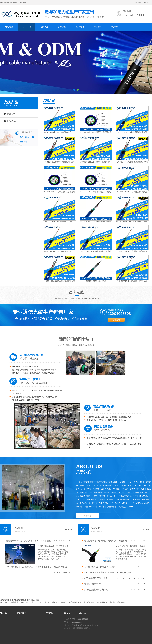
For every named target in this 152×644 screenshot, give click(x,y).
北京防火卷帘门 (44, 602)
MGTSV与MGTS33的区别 (96, 578)
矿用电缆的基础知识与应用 (96, 590)
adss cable (25, 602)
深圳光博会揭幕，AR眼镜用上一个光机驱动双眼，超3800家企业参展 (37, 567)
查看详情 (88, 516)
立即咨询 (24, 142)
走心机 (112, 602)
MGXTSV (12, 121)
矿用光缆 (62, 27)
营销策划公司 (102, 602)
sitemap (82, 613)
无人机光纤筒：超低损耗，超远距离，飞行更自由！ (107, 541)
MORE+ (69, 529)
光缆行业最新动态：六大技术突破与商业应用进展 (28, 541)
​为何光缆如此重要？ (93, 584)
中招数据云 (4, 602)
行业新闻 (98, 27)
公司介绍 (138, 3)
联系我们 (148, 3)
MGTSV (11, 114)
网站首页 (9, 27)
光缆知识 (80, 27)
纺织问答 (121, 602)
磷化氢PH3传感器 (59, 602)
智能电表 (15, 602)
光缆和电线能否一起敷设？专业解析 (100, 567)
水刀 (33, 602)
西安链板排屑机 (75, 602)
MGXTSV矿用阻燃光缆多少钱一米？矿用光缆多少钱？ (108, 572)
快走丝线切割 (89, 602)
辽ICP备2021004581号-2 (81, 628)
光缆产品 (44, 27)
